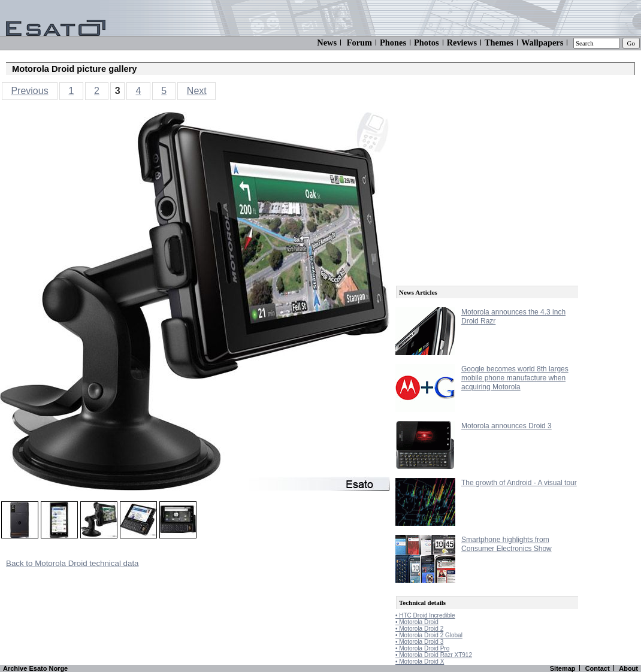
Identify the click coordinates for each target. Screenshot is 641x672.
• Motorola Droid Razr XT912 (434, 655)
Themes (499, 43)
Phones (393, 43)
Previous (29, 91)
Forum (359, 43)
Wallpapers (542, 43)
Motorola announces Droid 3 (507, 426)
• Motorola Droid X (420, 662)
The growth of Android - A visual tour (519, 483)
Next (197, 91)
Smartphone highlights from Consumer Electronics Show (507, 544)
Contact (598, 668)
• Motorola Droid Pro (422, 648)
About (628, 668)
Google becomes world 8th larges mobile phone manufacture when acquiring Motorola (515, 378)
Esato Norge (48, 668)
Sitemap (563, 668)
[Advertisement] (485, 187)
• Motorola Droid (417, 622)
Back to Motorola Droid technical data (72, 563)
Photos (427, 43)
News (327, 43)
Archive (15, 668)
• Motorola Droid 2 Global (429, 635)
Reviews (462, 43)
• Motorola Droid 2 (419, 629)
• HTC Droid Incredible (425, 615)
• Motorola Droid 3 (419, 642)
